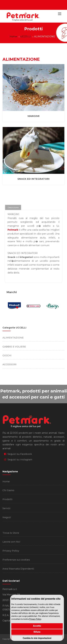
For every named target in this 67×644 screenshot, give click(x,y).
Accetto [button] (37, 626)
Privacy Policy (35, 619)
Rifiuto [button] (37, 632)
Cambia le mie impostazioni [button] (37, 638)
